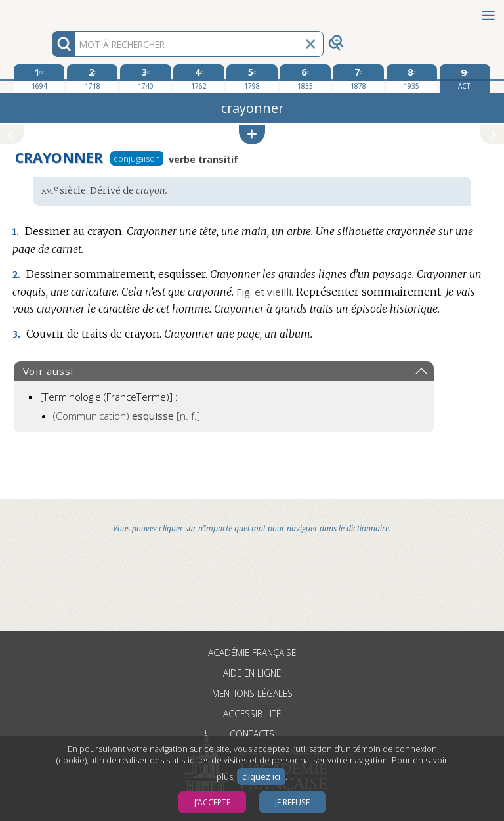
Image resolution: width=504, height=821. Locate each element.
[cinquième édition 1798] (252, 78)
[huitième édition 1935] (412, 78)
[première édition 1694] (39, 78)
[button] (252, 135)
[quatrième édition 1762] (199, 78)
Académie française (252, 653)
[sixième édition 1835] (305, 78)
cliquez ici (261, 777)
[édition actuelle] (465, 78)
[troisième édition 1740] (145, 78)
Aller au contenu (51, 11)
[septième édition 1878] (358, 78)
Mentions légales (252, 693)
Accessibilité (252, 714)
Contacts (252, 734)
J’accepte (212, 802)
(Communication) (127, 416)
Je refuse (292, 802)
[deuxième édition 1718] (92, 78)
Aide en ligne (252, 673)
